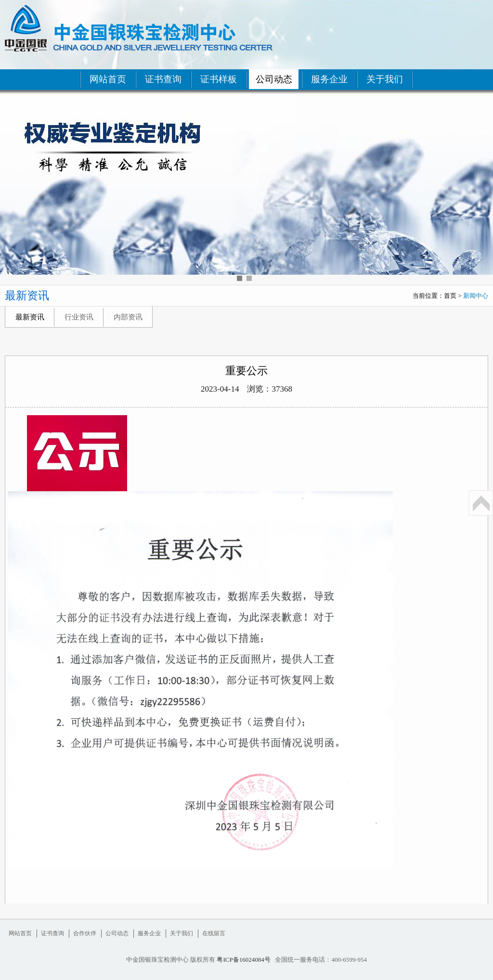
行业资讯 (79, 317)
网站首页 (108, 79)
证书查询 (163, 79)
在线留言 (214, 933)
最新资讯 (30, 317)
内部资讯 (128, 317)
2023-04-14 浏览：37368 (246, 389)
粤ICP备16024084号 (243, 960)
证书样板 (219, 79)
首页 (450, 296)
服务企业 (329, 79)
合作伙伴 (85, 933)
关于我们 (385, 79)
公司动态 (274, 79)
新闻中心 (476, 296)
